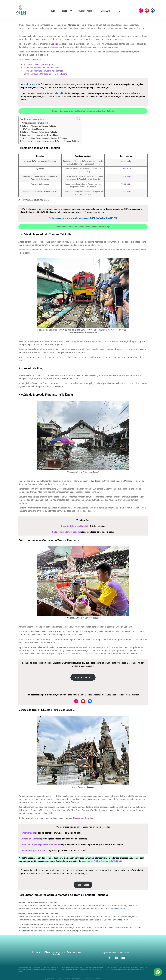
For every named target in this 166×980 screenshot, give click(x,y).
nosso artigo (120, 909)
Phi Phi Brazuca (30, 84)
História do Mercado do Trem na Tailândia (39, 126)
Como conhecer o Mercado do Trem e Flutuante (41, 135)
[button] (119, 11)
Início (53, 11)
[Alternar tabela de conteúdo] (77, 119)
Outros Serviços (86, 11)
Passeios (67, 11)
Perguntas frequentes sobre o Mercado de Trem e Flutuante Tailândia (50, 141)
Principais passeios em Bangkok (35, 123)
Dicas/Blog (106, 11)
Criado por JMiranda (93, 979)
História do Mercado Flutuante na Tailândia (39, 132)
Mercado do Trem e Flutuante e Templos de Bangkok (46, 138)
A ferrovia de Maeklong (35, 129)
